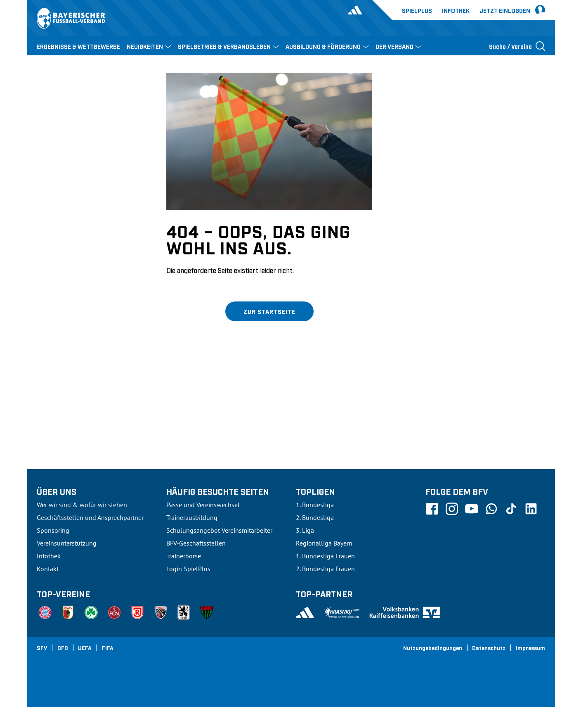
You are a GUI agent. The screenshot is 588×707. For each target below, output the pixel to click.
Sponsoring (53, 530)
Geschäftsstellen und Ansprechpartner (90, 517)
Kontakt (48, 569)
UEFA (85, 648)
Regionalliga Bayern (324, 543)
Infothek (456, 10)
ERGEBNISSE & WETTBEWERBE (78, 46)
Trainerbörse (184, 556)
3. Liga (305, 530)
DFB (63, 648)
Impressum (530, 648)
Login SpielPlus (188, 569)
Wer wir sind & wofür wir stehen (82, 505)
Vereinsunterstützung (67, 543)
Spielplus (417, 10)
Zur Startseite (269, 311)
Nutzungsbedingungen (433, 648)
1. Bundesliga (315, 505)
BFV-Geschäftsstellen (196, 543)
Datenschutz (489, 648)
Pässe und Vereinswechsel (203, 505)
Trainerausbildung (192, 517)
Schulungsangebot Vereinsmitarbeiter (219, 530)
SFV (42, 648)
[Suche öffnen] (517, 46)
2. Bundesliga (315, 517)
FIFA (108, 648)
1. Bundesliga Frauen (325, 556)
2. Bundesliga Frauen (325, 569)
